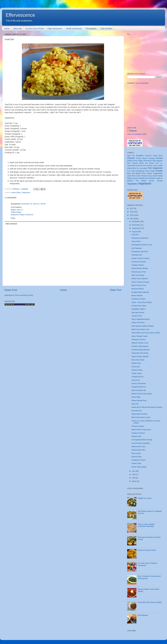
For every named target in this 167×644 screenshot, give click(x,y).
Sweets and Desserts (147, 178)
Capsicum (148, 156)
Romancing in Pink (139, 272)
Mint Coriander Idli (139, 390)
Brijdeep (133, 131)
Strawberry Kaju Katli (140, 252)
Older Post (116, 290)
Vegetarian (26, 192)
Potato (152, 171)
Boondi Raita (136, 457)
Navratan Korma (138, 312)
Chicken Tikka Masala (140, 346)
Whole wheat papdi (139, 467)
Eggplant (159, 161)
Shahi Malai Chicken (139, 414)
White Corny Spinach (140, 279)
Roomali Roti (136, 411)
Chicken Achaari (138, 426)
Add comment (11, 224)
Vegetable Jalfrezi (138, 309)
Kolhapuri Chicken (139, 339)
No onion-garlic (142, 168)
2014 (132, 219)
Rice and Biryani (134, 173)
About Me (18, 28)
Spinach (136, 178)
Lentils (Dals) (16, 192)
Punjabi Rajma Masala (140, 292)
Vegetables (132, 184)
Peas (133, 171)
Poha (147, 171)
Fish (129, 163)
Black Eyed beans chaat (141, 417)
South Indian (158, 176)
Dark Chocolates (138, 275)
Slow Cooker (136, 176)
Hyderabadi (131, 166)
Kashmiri (139, 166)
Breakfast (140, 156)
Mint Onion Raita (138, 360)
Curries (159, 158)
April (134, 478)
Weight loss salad (145, 498)
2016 (132, 212)
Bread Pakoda (137, 296)
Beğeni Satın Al (17, 210)
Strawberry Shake (138, 299)
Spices (130, 178)
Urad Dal (135, 235)
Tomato (160, 181)
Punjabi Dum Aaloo (139, 306)
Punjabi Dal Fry (137, 377)
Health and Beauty (147, 163)
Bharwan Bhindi (138, 289)
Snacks (144, 176)
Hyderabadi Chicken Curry (142, 245)
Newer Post (11, 290)
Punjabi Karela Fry (139, 387)
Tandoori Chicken (138, 433)
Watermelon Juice (138, 447)
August (135, 232)
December (136, 221)
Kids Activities (106, 28)
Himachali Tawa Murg (140, 353)
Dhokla (130, 161)
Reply (13, 218)
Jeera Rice (136, 380)
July (134, 471)
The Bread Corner (145, 181)
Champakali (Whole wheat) (142, 440)
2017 (132, 208)
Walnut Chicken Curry (140, 343)
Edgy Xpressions (55, 28)
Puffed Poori (136, 363)
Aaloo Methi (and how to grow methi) (146, 333)
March (135, 481)
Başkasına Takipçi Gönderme (22, 215)
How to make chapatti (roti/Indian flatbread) (146, 525)
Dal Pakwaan (137, 248)
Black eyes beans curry (141, 329)
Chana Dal (136, 367)
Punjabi (159, 171)
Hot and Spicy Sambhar (141, 443)
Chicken (131, 158)
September (136, 228)
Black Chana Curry (139, 285)
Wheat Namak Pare (139, 400)
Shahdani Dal (137, 255)
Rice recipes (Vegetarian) (152, 173)
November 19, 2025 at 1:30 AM (33, 204)
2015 (132, 215)
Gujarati (135, 163)
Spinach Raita (137, 370)
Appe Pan (131, 156)
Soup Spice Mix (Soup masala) (150, 602)
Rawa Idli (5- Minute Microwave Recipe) (147, 407)
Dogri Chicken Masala (140, 356)
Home (7, 28)
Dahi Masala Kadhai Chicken (143, 326)
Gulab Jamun (137, 373)
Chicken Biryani (142, 158)
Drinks (136, 161)
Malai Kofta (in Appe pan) (141, 430)
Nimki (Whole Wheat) (140, 268)
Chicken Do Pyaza (139, 262)
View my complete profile (137, 134)
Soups (150, 176)
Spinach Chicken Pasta (147, 550)
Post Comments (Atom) (24, 295)
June (134, 474)
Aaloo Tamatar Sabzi (140, 336)
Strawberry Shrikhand (140, 238)
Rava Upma (136, 453)
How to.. (159, 163)
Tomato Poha (137, 316)
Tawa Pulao (136, 241)
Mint (134, 168)
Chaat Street (158, 156)
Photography (91, 28)
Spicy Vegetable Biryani (141, 319)
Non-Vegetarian (155, 168)
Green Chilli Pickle (139, 383)
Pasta (129, 171)
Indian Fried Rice (138, 323)
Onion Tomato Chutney (140, 282)
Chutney (151, 158)
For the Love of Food (35, 28)
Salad (129, 176)
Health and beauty (74, 28)
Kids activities (147, 166)
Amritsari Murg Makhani (141, 350)
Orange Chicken (138, 265)
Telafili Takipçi (16, 212)
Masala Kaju (136, 436)
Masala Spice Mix (138, 450)
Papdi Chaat (136, 463)
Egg (154, 161)
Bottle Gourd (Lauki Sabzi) (142, 394)
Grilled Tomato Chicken (140, 258)
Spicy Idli (135, 404)
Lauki (155, 166)
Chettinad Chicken (139, 460)
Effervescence (20, 15)
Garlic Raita (136, 397)
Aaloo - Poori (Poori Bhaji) (142, 302)
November (136, 225)
